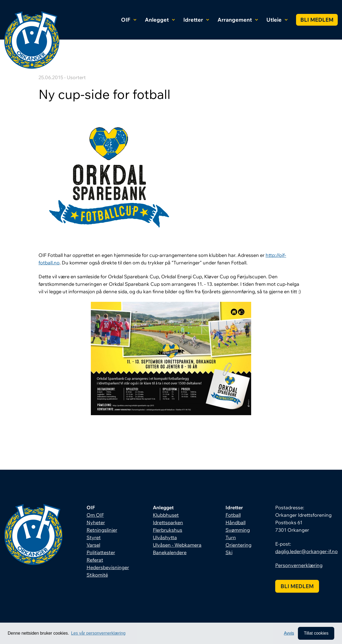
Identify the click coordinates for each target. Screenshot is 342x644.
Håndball (236, 522)
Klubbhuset (166, 515)
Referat (95, 560)
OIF (129, 20)
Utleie (277, 20)
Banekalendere (170, 552)
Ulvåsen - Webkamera (177, 545)
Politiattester (101, 552)
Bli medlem (317, 20)
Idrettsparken (168, 522)
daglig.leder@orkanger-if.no (306, 551)
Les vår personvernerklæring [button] (98, 633)
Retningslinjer (102, 530)
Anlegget (160, 20)
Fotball (233, 515)
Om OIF (95, 515)
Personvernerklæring (299, 565)
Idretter (196, 20)
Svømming (238, 530)
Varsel (93, 545)
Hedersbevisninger (108, 567)
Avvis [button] (289, 633)
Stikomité (97, 575)
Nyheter (96, 522)
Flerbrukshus (168, 530)
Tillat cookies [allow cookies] (316, 633)
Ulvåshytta (165, 537)
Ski (229, 552)
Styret (94, 537)
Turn (231, 537)
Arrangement (238, 20)
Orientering (238, 545)
